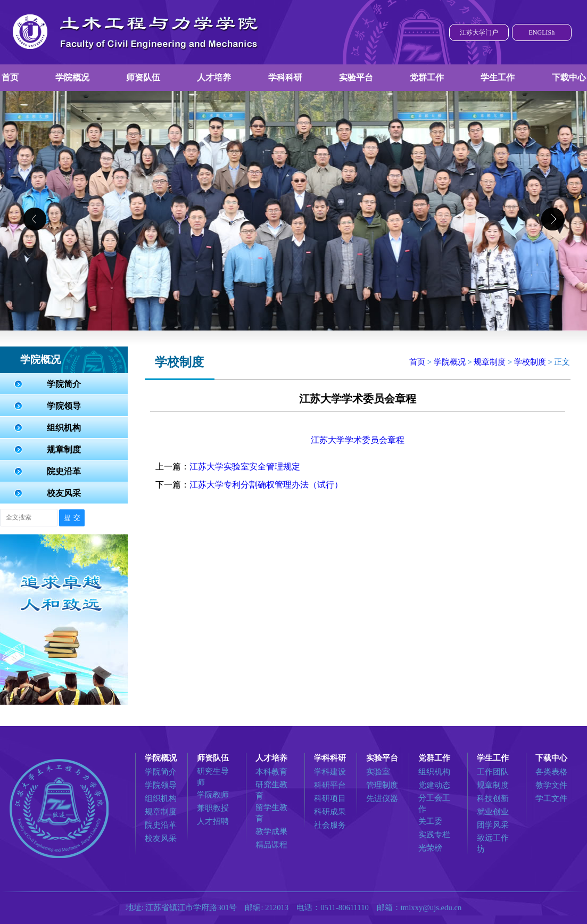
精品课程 (271, 845)
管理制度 (382, 785)
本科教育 (271, 772)
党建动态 (434, 785)
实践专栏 (434, 835)
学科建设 (330, 772)
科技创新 (493, 798)
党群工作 (427, 77)
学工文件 (551, 798)
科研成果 (330, 812)
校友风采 (64, 493)
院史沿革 (64, 471)
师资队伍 (143, 77)
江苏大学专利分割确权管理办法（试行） (266, 485)
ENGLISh (541, 32)
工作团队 (493, 772)
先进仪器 (382, 798)
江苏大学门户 (479, 32)
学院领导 (64, 406)
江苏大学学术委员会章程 (358, 440)
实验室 (378, 772)
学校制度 (530, 362)
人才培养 (214, 77)
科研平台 (330, 785)
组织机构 (64, 428)
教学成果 (271, 831)
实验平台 (356, 77)
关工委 (430, 821)
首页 (10, 77)
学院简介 (64, 384)
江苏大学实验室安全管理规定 (245, 467)
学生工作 (498, 77)
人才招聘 (213, 821)
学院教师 (213, 795)
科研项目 (330, 798)
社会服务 (330, 825)
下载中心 (569, 77)
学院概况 (72, 77)
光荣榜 (430, 848)
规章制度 (64, 449)
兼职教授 (213, 808)
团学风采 (493, 825)
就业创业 (493, 812)
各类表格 (551, 772)
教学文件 (551, 785)
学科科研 (285, 77)
